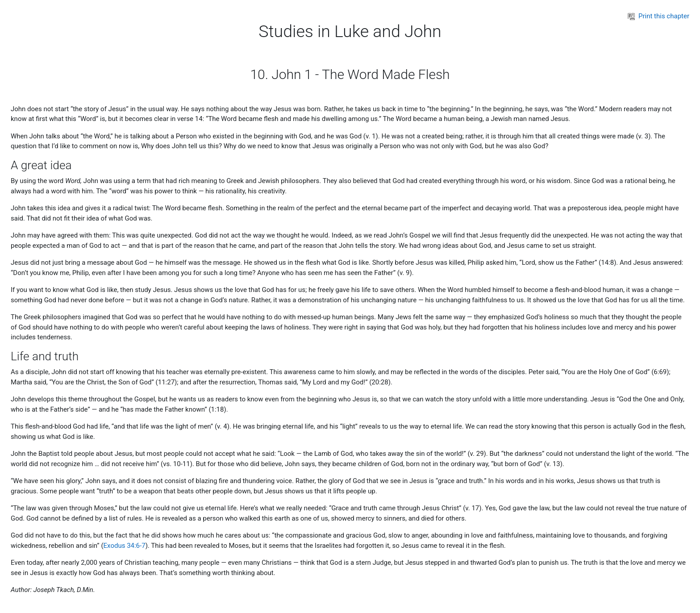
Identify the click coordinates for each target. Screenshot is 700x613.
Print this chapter (658, 16)
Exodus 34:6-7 (125, 546)
